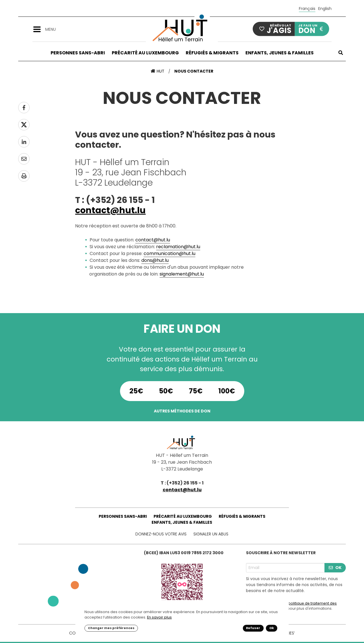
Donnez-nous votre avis (161, 534)
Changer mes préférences (111, 628)
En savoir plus (159, 617)
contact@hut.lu (110, 210)
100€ (227, 391)
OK (335, 568)
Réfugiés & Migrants (212, 53)
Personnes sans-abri (78, 53)
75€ (196, 391)
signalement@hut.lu (182, 274)
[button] (39, 29)
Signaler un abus (211, 534)
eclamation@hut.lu (179, 247)
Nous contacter (194, 71)
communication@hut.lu (169, 253)
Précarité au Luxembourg (145, 53)
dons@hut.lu (155, 260)
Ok (272, 628)
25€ (136, 391)
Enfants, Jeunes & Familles (280, 53)
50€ (166, 391)
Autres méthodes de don (182, 411)
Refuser (253, 628)
